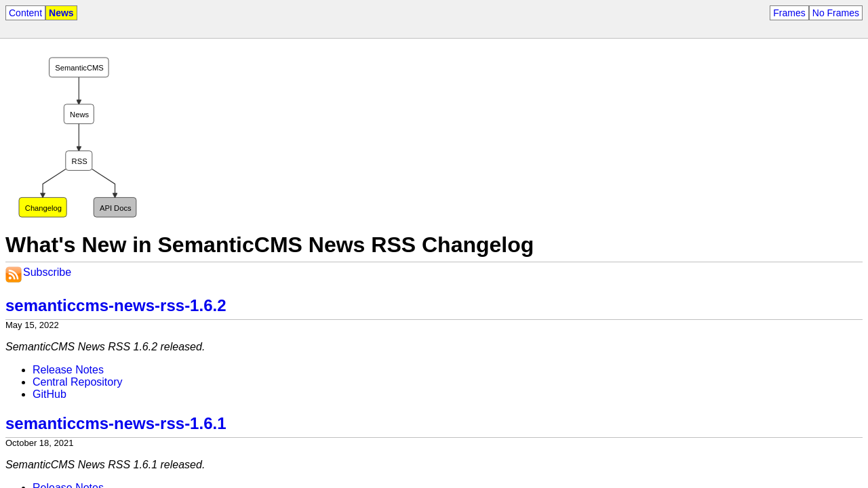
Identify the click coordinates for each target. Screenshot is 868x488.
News (61, 13)
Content (25, 13)
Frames (789, 13)
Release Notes (68, 370)
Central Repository (78, 382)
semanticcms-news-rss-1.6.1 (116, 423)
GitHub (50, 394)
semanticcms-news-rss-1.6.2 (116, 305)
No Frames (836, 13)
